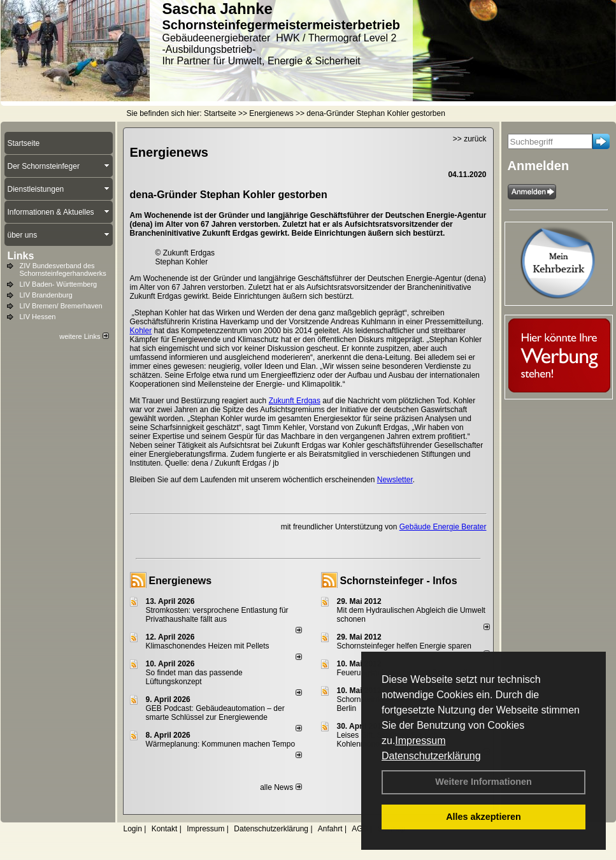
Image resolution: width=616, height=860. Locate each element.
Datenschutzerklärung (431, 756)
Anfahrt (330, 829)
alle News (281, 787)
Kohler (141, 331)
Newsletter (395, 480)
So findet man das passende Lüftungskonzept (194, 677)
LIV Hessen (38, 317)
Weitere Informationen (483, 782)
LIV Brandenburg (46, 295)
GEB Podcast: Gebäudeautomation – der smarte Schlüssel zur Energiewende (215, 713)
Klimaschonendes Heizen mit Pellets (208, 646)
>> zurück (470, 139)
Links (21, 256)
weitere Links (84, 336)
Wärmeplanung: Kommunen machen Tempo (221, 744)
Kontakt (165, 829)
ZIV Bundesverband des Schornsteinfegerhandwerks (63, 269)
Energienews (181, 581)
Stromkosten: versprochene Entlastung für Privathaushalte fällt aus (217, 615)
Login (133, 829)
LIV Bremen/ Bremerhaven (61, 306)
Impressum (420, 741)
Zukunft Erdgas (295, 401)
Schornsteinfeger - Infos (399, 581)
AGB (360, 829)
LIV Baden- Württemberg (59, 284)
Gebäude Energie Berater (443, 527)
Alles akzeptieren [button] (483, 817)
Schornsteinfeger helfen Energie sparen (404, 646)
